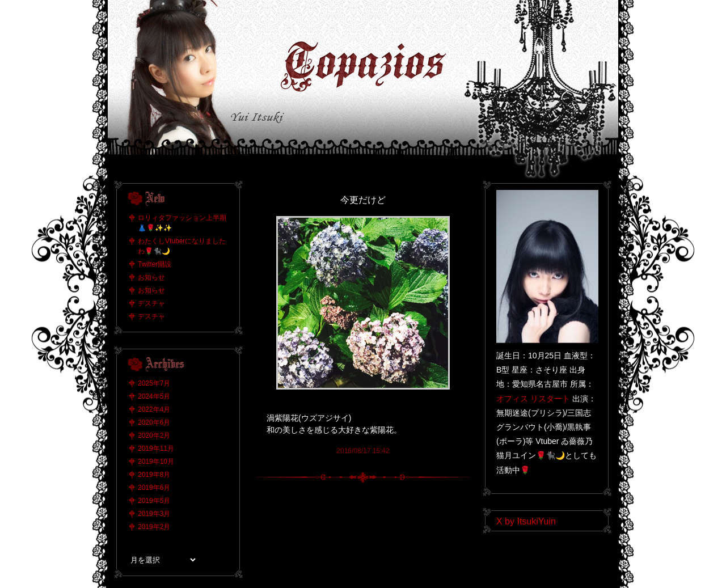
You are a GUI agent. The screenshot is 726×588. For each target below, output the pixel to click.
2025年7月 (154, 383)
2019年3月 (154, 514)
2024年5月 (154, 396)
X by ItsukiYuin (526, 521)
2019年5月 (154, 501)
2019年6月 (154, 488)
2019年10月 (156, 462)
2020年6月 (154, 422)
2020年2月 (154, 435)
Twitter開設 (155, 264)
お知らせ (151, 277)
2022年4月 (154, 409)
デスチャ (151, 303)
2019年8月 (154, 475)
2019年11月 (156, 449)
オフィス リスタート (533, 399)
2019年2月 (154, 527)
